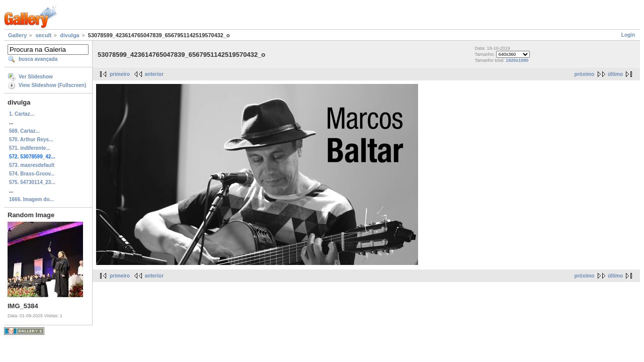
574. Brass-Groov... (32, 174)
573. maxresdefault (32, 165)
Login (628, 35)
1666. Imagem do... (31, 199)
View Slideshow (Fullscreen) (52, 85)
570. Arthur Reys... (31, 140)
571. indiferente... (30, 148)
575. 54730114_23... (32, 182)
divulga (70, 35)
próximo (584, 74)
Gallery (17, 35)
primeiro (120, 74)
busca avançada (38, 59)
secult (43, 35)
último (615, 74)
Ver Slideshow (36, 77)
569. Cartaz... (24, 131)
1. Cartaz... (22, 114)
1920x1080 (517, 60)
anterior (154, 74)
